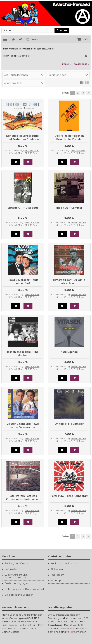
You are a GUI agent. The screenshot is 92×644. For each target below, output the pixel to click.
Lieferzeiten (10, 569)
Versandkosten (32, 150)
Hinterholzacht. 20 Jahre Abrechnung (69, 282)
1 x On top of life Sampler (16, 56)
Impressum (56, 575)
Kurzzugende (69, 352)
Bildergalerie (9, 625)
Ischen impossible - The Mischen (23, 354)
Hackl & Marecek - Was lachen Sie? (23, 282)
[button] (24, 75)
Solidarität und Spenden (18, 595)
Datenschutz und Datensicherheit (23, 589)
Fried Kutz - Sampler (69, 208)
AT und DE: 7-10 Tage (28, 153)
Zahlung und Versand (16, 563)
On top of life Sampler (69, 424)
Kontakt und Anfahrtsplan (64, 563)
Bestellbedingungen (15, 583)
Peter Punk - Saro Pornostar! (69, 496)
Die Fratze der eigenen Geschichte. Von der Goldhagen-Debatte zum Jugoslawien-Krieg (69, 141)
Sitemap (54, 581)
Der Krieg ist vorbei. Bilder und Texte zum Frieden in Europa (23, 139)
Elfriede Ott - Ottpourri (23, 208)
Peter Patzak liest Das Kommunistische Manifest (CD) (23, 499)
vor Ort (71, 632)
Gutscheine (56, 569)
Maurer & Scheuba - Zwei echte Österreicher (23, 426)
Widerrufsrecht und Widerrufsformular (15, 576)
